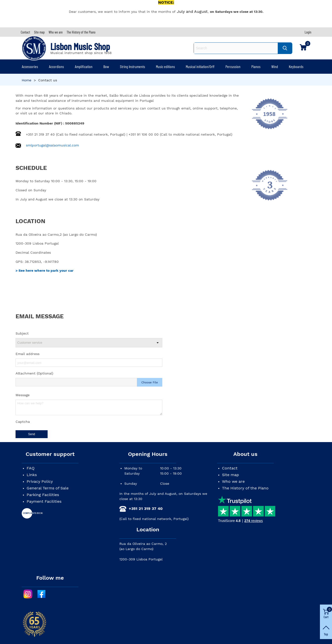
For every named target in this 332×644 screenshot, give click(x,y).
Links (32, 475)
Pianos (256, 66)
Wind (275, 66)
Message (23, 395)
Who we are (233, 481)
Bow (106, 66)
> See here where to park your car (45, 270)
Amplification (84, 66)
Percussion (233, 66)
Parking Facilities (43, 495)
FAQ (31, 468)
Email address (28, 354)
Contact (230, 468)
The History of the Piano (245, 488)
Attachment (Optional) (34, 373)
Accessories (30, 66)
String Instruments (132, 66)
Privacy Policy (40, 481)
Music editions (165, 66)
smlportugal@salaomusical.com (52, 145)
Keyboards (296, 66)
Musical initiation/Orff (200, 66)
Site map (231, 475)
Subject (22, 333)
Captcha (23, 422)
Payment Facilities (44, 501)
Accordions (56, 66)
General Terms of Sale (48, 488)
